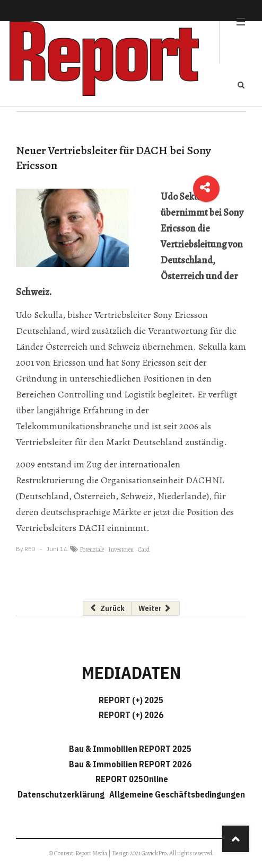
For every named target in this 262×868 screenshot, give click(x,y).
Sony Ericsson (181, 315)
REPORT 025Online (131, 779)
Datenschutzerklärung (63, 794)
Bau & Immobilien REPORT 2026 (130, 764)
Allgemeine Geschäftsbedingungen (177, 794)
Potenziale (92, 550)
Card (144, 550)
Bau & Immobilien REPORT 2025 (130, 749)
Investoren (121, 550)
